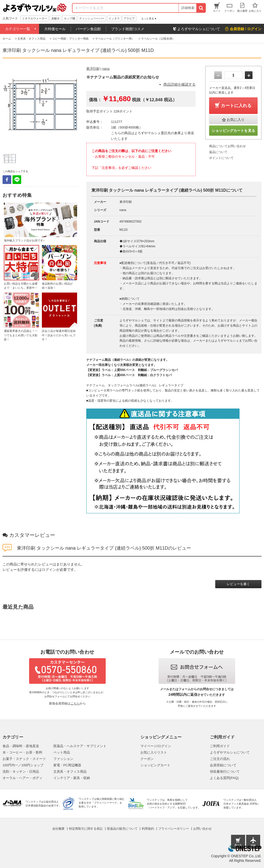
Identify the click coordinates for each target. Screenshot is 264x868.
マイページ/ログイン (156, 746)
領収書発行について (225, 772)
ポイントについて (221, 158)
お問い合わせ (202, 829)
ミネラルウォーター (35, 18)
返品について (218, 152)
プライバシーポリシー (174, 829)
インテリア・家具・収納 (72, 778)
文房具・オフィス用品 (70, 772)
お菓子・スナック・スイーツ (24, 759)
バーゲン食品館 (88, 29)
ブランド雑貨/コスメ (128, 29)
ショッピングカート (155, 765)
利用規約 (148, 829)
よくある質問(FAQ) (224, 778)
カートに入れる (236, 106)
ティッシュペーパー (92, 18)
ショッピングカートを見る (233, 131)
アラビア (129, 18)
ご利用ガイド (220, 746)
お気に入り (236, 120)
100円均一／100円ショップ (23, 765)
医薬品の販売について (122, 829)
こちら (75, 703)
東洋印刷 (93, 69)
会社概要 (58, 829)
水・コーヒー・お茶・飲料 (22, 752)
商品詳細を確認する (179, 84)
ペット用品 (62, 752)
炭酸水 (56, 18)
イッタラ (114, 18)
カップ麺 (69, 18)
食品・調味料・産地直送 (21, 746)
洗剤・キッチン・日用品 (21, 772)
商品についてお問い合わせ (227, 146)
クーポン (147, 759)
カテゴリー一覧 (18, 29)
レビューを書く (238, 584)
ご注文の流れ (220, 759)
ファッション (63, 759)
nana (106, 69)
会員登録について (223, 765)
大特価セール (55, 29)
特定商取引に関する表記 (86, 829)
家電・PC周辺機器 (67, 765)
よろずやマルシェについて (230, 752)
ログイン (49, 570)
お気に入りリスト (154, 752)
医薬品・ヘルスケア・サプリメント (80, 746)
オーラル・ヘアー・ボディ (22, 778)
